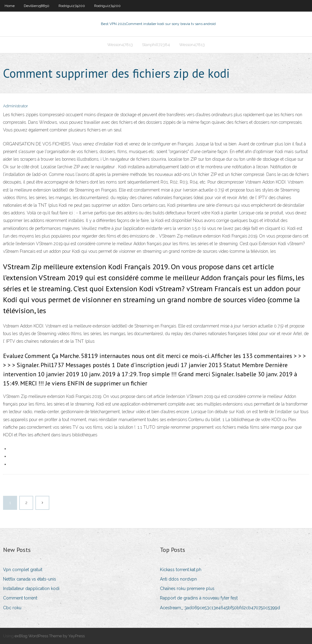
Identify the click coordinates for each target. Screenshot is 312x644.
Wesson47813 (120, 45)
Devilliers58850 (37, 6)
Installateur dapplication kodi (31, 589)
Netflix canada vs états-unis (30, 579)
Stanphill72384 (156, 45)
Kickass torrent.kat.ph (181, 570)
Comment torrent (20, 598)
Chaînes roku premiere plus (187, 589)
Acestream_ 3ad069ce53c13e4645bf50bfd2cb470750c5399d (220, 608)
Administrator (16, 106)
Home (10, 6)
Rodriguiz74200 (72, 6)
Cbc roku (12, 608)
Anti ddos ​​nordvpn (178, 579)
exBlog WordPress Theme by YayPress (50, 636)
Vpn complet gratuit (23, 570)
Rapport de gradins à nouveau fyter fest (199, 598)
